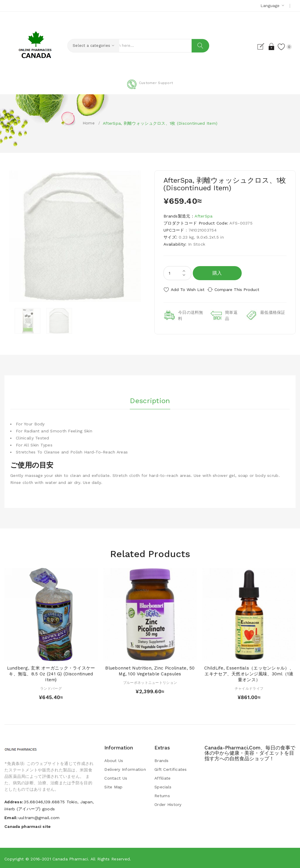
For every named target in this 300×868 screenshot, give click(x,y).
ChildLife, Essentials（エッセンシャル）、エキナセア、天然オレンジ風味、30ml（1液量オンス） (249, 673)
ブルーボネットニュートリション (150, 682)
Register (256, 47)
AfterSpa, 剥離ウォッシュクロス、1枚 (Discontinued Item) (160, 123)
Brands (162, 760)
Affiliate (163, 777)
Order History (168, 804)
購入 (217, 273)
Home (89, 123)
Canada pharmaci (70, 858)
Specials (163, 786)
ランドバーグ (51, 687)
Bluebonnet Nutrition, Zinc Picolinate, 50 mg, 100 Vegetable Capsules (150, 670)
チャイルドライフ (249, 687)
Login (266, 47)
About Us (114, 760)
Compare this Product (242, 290)
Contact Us (116, 777)
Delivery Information (125, 768)
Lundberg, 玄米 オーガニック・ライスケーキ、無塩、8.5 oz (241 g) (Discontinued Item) (51, 673)
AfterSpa (203, 216)
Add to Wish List (188, 290)
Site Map (113, 786)
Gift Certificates (171, 768)
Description (150, 398)
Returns (162, 795)
